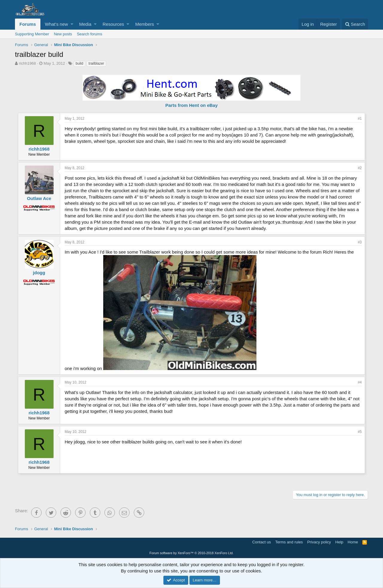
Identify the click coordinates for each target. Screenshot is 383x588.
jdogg (39, 273)
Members (145, 24)
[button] (72, 24)
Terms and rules (289, 542)
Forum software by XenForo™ (192, 553)
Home (353, 542)
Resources (113, 24)
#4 (360, 382)
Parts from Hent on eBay (191, 105)
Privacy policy (319, 542)
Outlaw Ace (39, 198)
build (79, 63)
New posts (63, 34)
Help (339, 542)
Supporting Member (32, 34)
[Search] (355, 24)
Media (85, 24)
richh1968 (27, 63)
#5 (360, 432)
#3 (360, 242)
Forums (28, 24)
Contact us (262, 542)
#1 (360, 119)
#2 (360, 168)
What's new (56, 24)
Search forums (90, 34)
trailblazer (96, 63)
